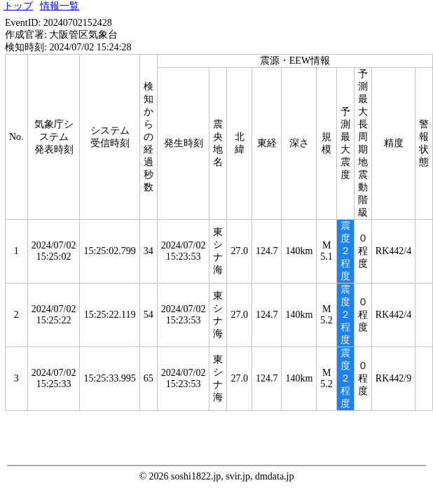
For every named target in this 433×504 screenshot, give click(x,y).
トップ (18, 6)
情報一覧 (60, 6)
